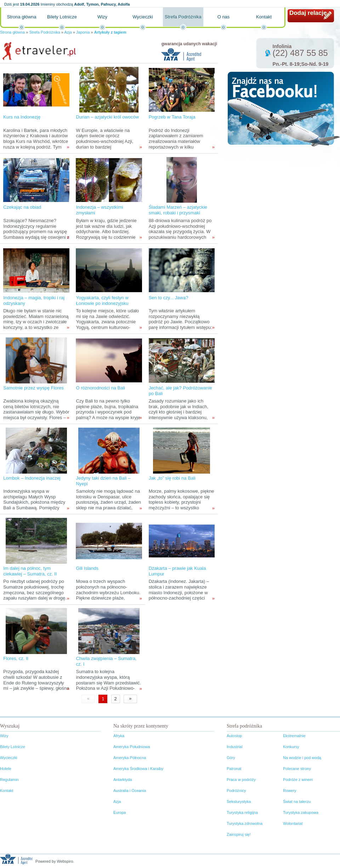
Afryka (119, 736)
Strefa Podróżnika (183, 17)
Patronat (234, 769)
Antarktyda (123, 780)
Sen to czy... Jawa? (169, 298)
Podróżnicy (236, 791)
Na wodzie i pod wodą (302, 758)
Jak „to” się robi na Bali (172, 478)
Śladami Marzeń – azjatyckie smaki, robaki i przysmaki (178, 210)
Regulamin (9, 780)
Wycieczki (143, 17)
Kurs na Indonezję (22, 117)
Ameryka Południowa (132, 747)
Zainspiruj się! (239, 834)
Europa (120, 812)
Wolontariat (293, 823)
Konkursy (291, 747)
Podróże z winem (298, 780)
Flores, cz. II (16, 658)
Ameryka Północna (130, 758)
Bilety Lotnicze (62, 17)
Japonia (83, 32)
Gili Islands (87, 568)
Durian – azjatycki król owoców (107, 117)
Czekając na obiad (22, 207)
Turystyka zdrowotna (245, 823)
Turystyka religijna (242, 812)
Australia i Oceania (130, 791)
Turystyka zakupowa (301, 812)
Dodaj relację (308, 13)
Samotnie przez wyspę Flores (33, 388)
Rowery (290, 791)
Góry (231, 758)
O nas (224, 17)
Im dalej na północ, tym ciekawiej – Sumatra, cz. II (30, 571)
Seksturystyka (239, 802)
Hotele (6, 769)
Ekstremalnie (294, 736)
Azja (68, 32)
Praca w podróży (241, 780)
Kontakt (264, 17)
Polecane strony (297, 769)
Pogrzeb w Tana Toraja (172, 117)
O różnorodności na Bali (100, 388)
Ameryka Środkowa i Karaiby (138, 769)
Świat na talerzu (297, 802)
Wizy (102, 17)
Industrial (235, 747)
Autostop (234, 736)
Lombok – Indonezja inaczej (32, 478)
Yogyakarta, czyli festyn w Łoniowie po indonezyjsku (102, 300)
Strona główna (21, 17)
